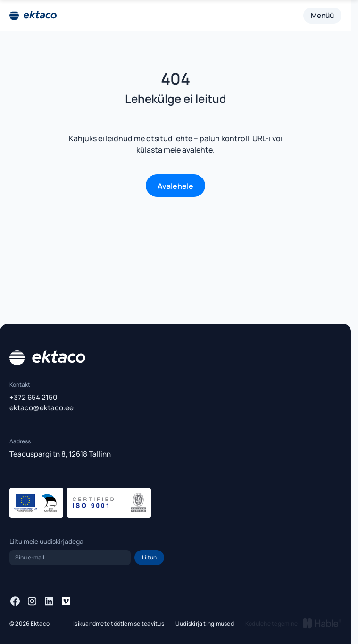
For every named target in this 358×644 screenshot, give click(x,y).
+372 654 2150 (33, 397)
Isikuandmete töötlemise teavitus (119, 623)
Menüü (322, 15)
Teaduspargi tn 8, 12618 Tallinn (60, 454)
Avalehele (175, 186)
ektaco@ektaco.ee (42, 408)
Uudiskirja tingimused (205, 623)
